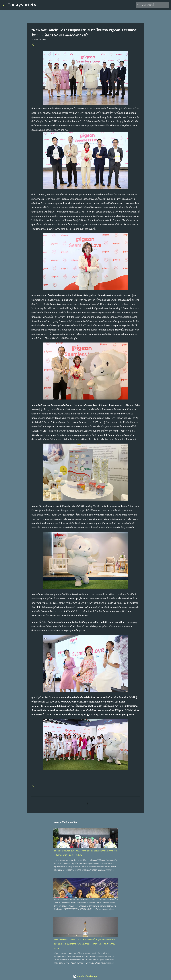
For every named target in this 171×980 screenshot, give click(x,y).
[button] (33, 45)
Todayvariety (22, 5)
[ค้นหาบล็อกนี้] (155, 5)
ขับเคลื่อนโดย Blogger (85, 976)
